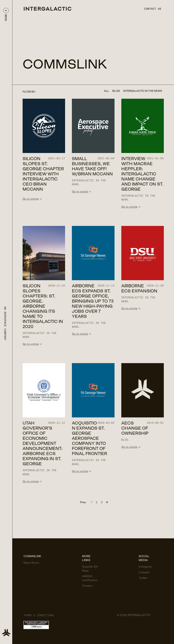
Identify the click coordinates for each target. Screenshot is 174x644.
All (106, 91)
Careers (87, 586)
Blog (116, 91)
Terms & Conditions (39, 615)
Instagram (145, 567)
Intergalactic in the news (143, 91)
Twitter (143, 578)
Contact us (153, 9)
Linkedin (144, 573)
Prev (83, 502)
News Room (31, 563)
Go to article (32, 199)
